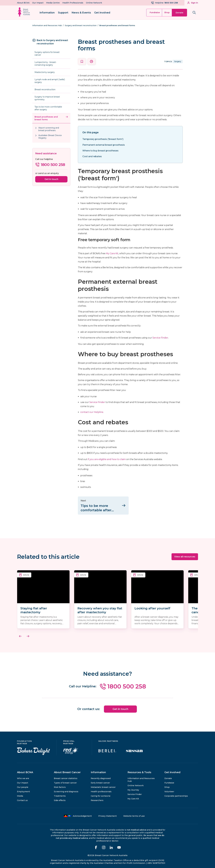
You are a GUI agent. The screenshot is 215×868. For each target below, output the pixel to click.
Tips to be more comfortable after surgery (48, 108)
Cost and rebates (92, 156)
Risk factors (60, 786)
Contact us (22, 799)
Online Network (94, 3)
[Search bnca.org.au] (194, 13)
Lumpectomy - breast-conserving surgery (45, 64)
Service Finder (160, 338)
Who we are (23, 777)
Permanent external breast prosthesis (104, 145)
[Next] (28, 636)
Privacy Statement (107, 815)
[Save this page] (82, 61)
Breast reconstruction (45, 89)
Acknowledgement (78, 815)
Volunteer (169, 790)
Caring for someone (101, 795)
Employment (23, 790)
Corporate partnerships (176, 795)
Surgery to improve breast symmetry (47, 98)
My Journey (133, 789)
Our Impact (38, 3)
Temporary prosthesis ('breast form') (103, 139)
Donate (179, 13)
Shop (167, 12)
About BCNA (23, 3)
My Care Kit (112, 253)
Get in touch (51, 179)
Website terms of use (134, 815)
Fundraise (155, 12)
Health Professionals (73, 3)
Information (47, 13)
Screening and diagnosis (66, 790)
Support (63, 13)
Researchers (97, 799)
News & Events (81, 13)
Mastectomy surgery (45, 72)
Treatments (60, 795)
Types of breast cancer (65, 782)
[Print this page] (91, 61)
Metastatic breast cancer (103, 786)
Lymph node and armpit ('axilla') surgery (50, 81)
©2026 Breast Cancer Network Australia (107, 854)
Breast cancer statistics (66, 777)
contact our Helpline (92, 412)
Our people (23, 786)
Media (20, 795)
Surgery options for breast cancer (47, 54)
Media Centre (53, 3)
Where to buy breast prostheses (100, 151)
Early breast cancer (100, 782)
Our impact (23, 782)
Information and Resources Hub (141, 779)
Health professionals (101, 790)
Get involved (102, 13)
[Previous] (20, 636)
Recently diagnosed (101, 777)
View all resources (185, 556)
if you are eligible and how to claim (107, 459)
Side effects (60, 799)
